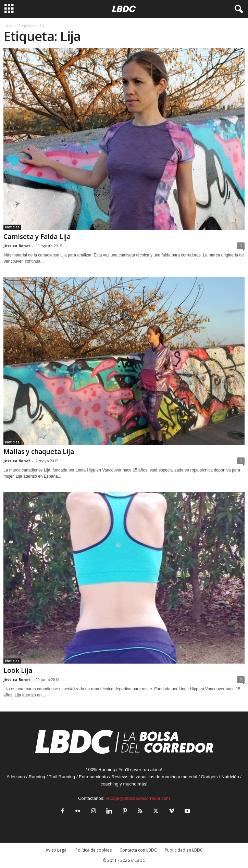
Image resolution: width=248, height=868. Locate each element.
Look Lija (18, 670)
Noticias (12, 227)
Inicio (8, 26)
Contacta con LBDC (138, 850)
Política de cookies (94, 850)
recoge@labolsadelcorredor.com (138, 798)
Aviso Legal (57, 850)
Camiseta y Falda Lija (37, 237)
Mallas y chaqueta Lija (39, 452)
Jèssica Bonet (17, 246)
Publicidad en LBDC (184, 850)
